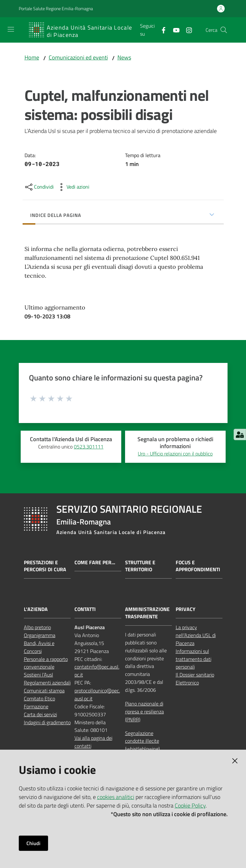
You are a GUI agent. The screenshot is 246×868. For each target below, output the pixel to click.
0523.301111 (89, 447)
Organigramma (40, 635)
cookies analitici (116, 797)
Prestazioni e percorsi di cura (45, 566)
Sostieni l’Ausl (39, 675)
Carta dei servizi (40, 714)
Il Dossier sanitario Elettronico (195, 679)
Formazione (36, 706)
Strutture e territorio (140, 566)
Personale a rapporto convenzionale (46, 663)
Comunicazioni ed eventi (78, 57)
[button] (224, 30)
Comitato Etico (39, 698)
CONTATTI (85, 609)
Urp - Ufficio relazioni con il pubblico (175, 454)
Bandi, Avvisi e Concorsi (39, 647)
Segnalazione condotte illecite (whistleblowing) (142, 741)
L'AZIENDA (36, 609)
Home (32, 57)
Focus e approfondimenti (198, 566)
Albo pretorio (37, 627)
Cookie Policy (190, 806)
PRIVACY (186, 609)
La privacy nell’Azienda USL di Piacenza (196, 635)
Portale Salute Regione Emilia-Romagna (56, 8)
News (124, 57)
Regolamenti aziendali (47, 683)
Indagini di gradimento (47, 722)
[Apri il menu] (11, 29)
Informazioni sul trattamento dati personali (193, 659)
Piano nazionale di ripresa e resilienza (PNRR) (144, 712)
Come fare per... (95, 562)
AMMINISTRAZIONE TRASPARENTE (147, 613)
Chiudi (33, 843)
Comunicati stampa (44, 691)
